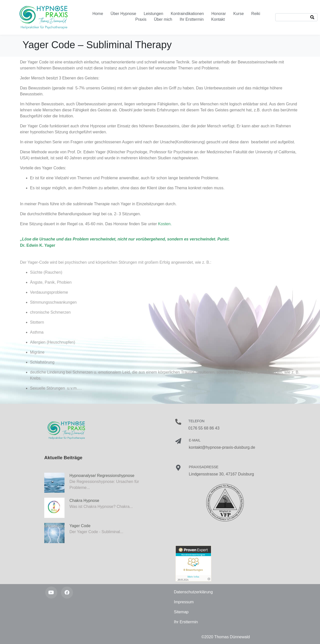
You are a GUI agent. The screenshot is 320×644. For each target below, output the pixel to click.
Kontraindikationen (187, 14)
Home (98, 14)
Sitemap (181, 612)
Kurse (238, 14)
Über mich (163, 19)
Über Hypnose (123, 14)
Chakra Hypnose (84, 501)
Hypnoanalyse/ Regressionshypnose (102, 476)
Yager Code (80, 526)
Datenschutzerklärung (193, 592)
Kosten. (165, 224)
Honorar (218, 14)
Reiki (256, 14)
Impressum (184, 602)
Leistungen (153, 14)
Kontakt (218, 19)
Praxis (141, 19)
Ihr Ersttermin (192, 19)
